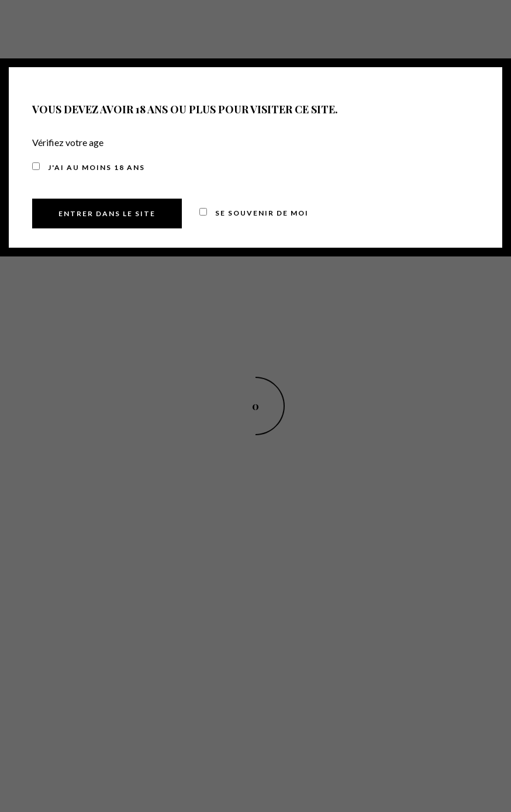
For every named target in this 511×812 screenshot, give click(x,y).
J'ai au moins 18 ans (89, 167)
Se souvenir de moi (254, 213)
